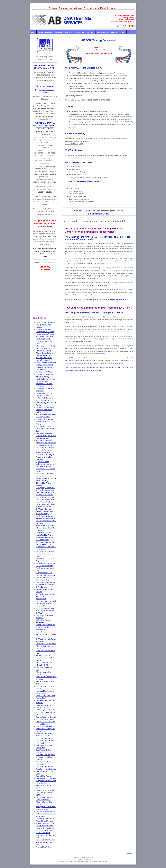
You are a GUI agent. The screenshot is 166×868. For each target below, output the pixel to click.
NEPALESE (49, 192)
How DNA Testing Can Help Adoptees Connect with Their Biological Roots (46, 528)
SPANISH (44, 189)
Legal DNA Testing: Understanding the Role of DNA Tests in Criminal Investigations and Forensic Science (45, 466)
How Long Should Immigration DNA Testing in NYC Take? (98, 308)
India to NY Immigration (44, 632)
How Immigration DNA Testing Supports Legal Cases (44, 341)
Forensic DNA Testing (43, 847)
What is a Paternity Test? (44, 578)
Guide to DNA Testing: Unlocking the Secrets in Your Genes (46, 429)
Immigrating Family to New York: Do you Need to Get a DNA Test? (45, 611)
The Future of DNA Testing (45, 372)
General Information (45, 32)
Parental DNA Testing (43, 776)
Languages (90, 32)
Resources (114, 32)
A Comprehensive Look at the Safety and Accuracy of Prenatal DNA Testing (46, 348)
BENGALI (49, 189)
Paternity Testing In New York (46, 717)
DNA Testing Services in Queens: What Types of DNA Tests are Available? (46, 436)
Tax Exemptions (102, 32)
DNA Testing (58, 32)
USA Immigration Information (46, 710)
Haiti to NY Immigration (44, 656)
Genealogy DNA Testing (44, 734)
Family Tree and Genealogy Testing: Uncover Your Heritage (45, 325)
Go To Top (129, 854)
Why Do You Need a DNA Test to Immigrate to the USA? (45, 793)
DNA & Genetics (41, 587)
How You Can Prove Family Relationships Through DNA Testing (45, 729)
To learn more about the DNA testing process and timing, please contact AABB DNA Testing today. (96, 299)
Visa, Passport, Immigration (75, 32)
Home (33, 32)
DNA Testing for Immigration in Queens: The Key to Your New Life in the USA (46, 450)
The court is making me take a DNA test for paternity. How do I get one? (46, 814)
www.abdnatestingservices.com (108, 211)
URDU (54, 189)
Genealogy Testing (42, 580)
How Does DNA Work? (44, 705)
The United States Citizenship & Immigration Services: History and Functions (46, 604)
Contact (123, 32)
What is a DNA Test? (43, 708)
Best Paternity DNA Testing (45, 563)
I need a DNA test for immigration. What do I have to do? (46, 835)
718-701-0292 (125, 26)
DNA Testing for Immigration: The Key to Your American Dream (46, 554)
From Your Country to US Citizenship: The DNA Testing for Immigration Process (46, 443)
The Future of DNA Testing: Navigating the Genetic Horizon (45, 410)
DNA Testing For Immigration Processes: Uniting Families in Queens (46, 457)
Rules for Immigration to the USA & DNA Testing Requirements (45, 627)
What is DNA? (41, 599)
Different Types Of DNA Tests (46, 778)
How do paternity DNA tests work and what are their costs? (45, 842)
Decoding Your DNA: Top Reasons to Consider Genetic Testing (46, 422)
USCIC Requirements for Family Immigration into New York (46, 568)
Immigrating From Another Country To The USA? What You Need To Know (45, 722)
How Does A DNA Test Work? (46, 644)
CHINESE (40, 192)
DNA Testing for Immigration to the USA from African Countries (46, 757)
